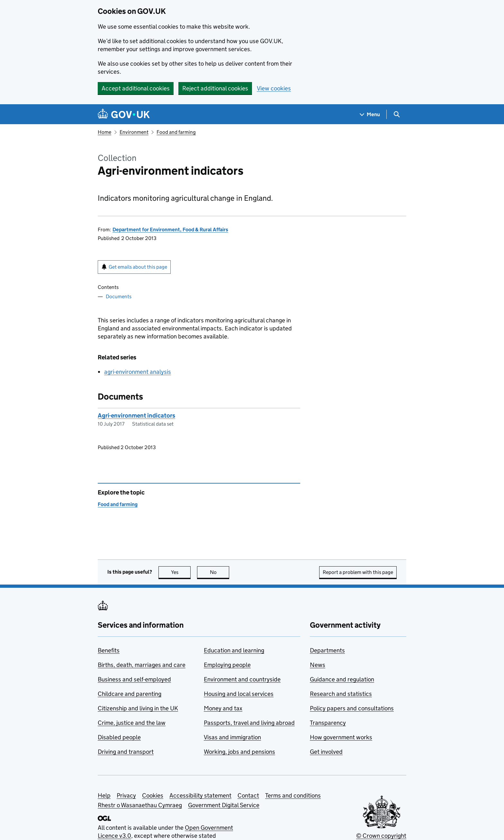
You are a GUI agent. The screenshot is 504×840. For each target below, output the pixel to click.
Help (104, 795)
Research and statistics (341, 694)
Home (104, 132)
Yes (181, 572)
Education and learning (234, 650)
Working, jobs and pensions (239, 752)
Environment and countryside (242, 679)
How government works (341, 737)
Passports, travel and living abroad (249, 723)
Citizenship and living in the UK (138, 708)
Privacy (126, 795)
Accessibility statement (200, 795)
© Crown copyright (381, 836)
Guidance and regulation (342, 679)
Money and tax (223, 708)
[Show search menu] (396, 114)
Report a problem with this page (358, 572)
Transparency (328, 723)
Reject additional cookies (215, 88)
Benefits (109, 650)
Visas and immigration (232, 737)
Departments (327, 650)
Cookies (153, 795)
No (220, 572)
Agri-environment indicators (136, 415)
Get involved (326, 752)
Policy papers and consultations (352, 708)
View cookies (274, 88)
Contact (248, 795)
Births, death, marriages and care (142, 665)
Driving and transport (126, 752)
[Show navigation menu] (370, 114)
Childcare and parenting (130, 694)
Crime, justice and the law (132, 723)
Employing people (227, 665)
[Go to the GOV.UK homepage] (124, 114)
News (318, 665)
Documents (119, 296)
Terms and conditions (293, 795)
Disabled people (119, 737)
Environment (134, 132)
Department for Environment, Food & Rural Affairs (170, 230)
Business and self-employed (134, 679)
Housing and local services (239, 694)
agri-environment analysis (138, 372)
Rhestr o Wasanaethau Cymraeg (140, 805)
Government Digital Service (224, 805)
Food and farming (176, 132)
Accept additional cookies (136, 88)
